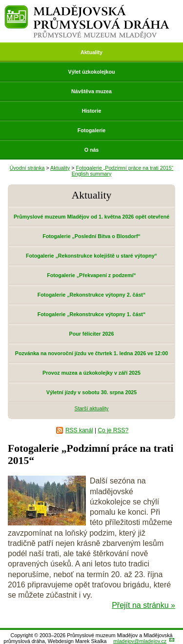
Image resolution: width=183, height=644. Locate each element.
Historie (92, 111)
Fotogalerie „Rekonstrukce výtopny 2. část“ (91, 295)
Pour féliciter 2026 (92, 334)
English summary (92, 174)
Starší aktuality (92, 408)
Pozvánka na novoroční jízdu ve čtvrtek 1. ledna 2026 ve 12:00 (91, 353)
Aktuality (91, 52)
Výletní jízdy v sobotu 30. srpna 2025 (91, 392)
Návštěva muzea (91, 91)
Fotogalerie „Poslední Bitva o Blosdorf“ (91, 236)
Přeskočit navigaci (1, 1)
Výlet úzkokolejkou (92, 72)
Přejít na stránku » (143, 605)
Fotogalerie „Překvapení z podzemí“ (91, 275)
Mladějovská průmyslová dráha (87, 9)
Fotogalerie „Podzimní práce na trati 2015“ (125, 168)
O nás (92, 150)
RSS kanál (79, 430)
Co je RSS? (113, 430)
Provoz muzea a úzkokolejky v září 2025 (91, 373)
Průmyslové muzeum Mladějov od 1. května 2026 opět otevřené (91, 217)
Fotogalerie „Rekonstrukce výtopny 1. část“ (91, 314)
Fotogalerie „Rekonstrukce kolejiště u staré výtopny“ (91, 256)
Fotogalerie (91, 130)
